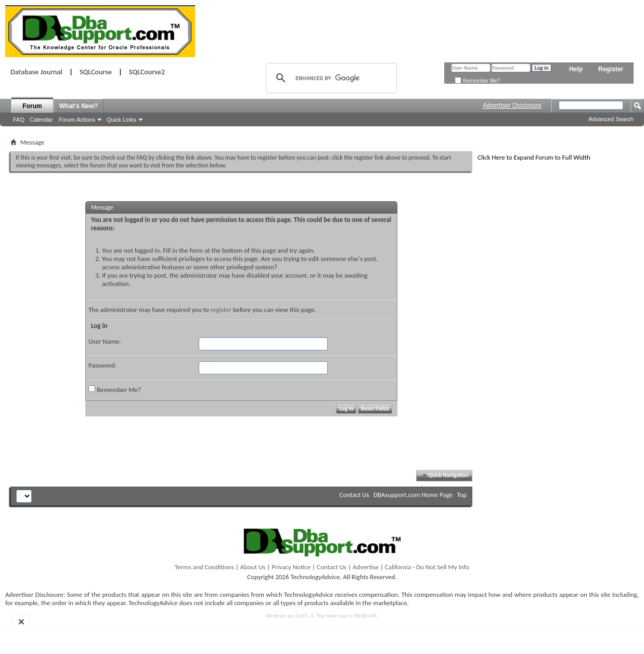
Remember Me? (477, 81)
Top (462, 495)
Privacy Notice (291, 567)
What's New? (79, 106)
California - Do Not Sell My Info (427, 567)
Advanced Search (611, 119)
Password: (102, 365)
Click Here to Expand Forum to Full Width (534, 157)
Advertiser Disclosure (512, 106)
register (221, 310)
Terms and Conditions (204, 567)
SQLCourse (96, 72)
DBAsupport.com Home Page (413, 495)
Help (576, 69)
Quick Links (121, 120)
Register (611, 69)
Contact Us (355, 495)
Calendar (41, 120)
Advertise (366, 567)
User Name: (105, 341)
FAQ (19, 120)
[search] (330, 78)
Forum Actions (77, 120)
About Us (253, 567)
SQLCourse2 (147, 72)
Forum (32, 106)
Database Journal (36, 72)
